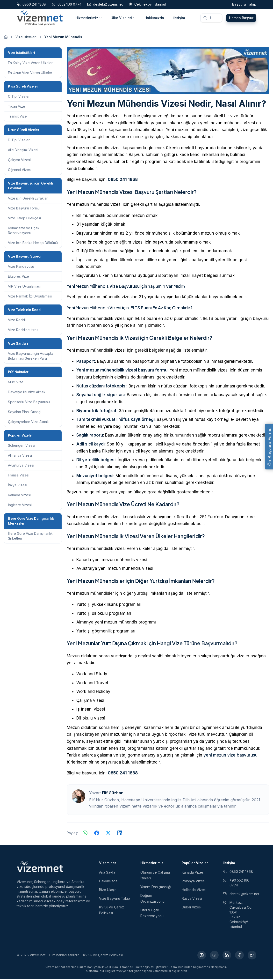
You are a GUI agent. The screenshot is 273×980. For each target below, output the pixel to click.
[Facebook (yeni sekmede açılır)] (239, 956)
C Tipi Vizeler (19, 98)
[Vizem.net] (40, 868)
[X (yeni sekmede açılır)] (252, 956)
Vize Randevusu (21, 268)
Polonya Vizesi (194, 882)
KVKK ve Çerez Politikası (103, 956)
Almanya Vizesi (20, 457)
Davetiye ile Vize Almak (27, 393)
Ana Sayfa (107, 873)
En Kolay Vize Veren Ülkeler (30, 64)
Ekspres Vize (18, 278)
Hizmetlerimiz (89, 18)
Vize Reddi (17, 321)
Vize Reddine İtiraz (23, 331)
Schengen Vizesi (22, 447)
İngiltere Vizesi (20, 506)
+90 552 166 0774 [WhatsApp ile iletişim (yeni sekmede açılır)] (236, 884)
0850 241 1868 (123, 181)
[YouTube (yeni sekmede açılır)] (214, 956)
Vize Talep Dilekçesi (24, 219)
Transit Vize (17, 117)
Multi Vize (16, 383)
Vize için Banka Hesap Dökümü (33, 244)
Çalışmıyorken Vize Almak (28, 423)
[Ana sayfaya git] (6, 38)
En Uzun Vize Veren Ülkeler (30, 74)
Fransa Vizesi (19, 476)
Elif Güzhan (113, 794)
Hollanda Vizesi (194, 891)
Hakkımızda (154, 18)
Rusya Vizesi (192, 900)
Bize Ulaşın (108, 891)
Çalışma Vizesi (19, 161)
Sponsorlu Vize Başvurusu (29, 403)
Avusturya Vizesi (21, 466)
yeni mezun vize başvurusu (230, 756)
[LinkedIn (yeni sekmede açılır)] (227, 956)
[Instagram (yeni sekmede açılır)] (202, 956)
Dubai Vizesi (192, 908)
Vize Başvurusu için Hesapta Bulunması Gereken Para (31, 357)
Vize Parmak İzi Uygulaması (30, 297)
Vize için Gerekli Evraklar (28, 199)
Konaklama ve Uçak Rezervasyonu (24, 232)
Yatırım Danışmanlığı (156, 888)
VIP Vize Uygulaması (24, 287)
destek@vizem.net (240, 895)
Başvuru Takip (244, 4)
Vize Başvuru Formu (24, 209)
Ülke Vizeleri (123, 18)
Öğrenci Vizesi (20, 171)
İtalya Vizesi (18, 486)
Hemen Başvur (241, 18)
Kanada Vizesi (19, 496)
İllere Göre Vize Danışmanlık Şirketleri (30, 537)
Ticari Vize (17, 108)
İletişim (179, 18)
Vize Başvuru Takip (115, 900)
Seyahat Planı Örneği (25, 413)
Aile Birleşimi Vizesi (23, 151)
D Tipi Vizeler (19, 141)
